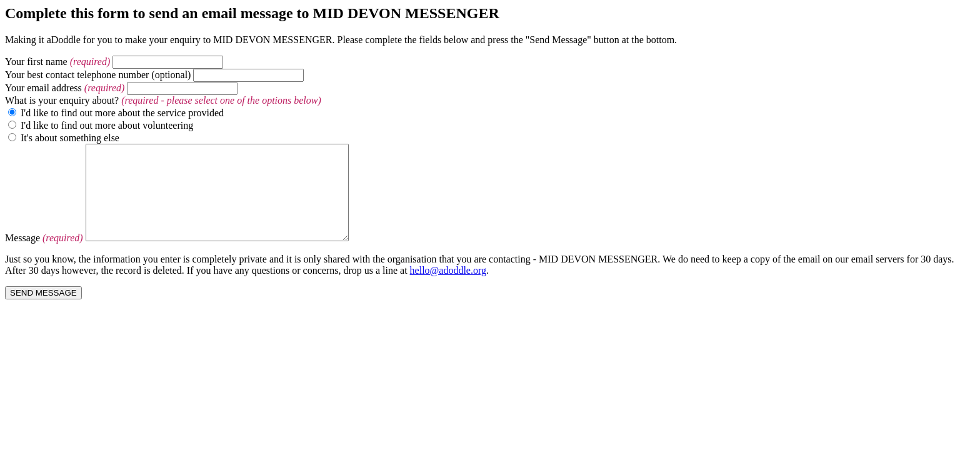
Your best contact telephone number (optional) (98, 75)
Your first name (36, 62)
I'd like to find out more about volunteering (107, 125)
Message (22, 257)
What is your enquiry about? (62, 100)
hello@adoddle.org (448, 289)
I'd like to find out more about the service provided (122, 113)
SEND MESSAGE (43, 312)
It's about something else (70, 138)
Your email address (43, 88)
